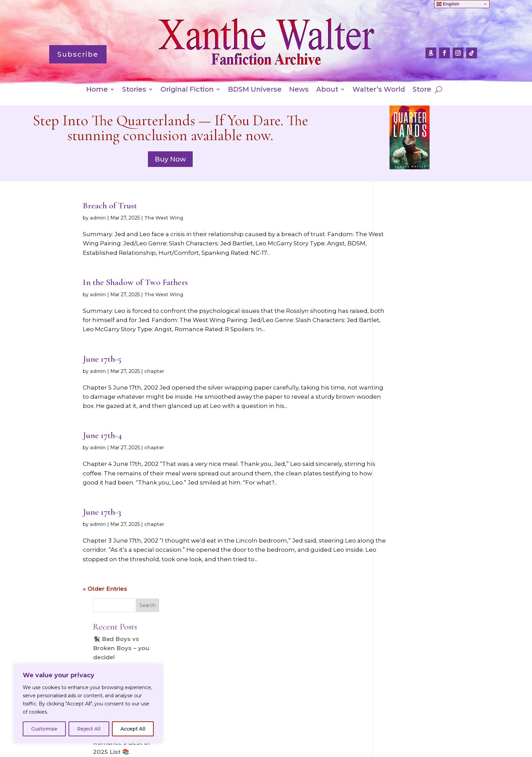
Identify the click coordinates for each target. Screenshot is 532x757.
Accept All (133, 729)
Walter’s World (379, 90)
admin (98, 218)
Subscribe (78, 54)
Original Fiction (187, 90)
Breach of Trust (110, 205)
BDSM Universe (255, 90)
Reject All (89, 729)
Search (437, 208)
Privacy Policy (231, 737)
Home (97, 90)
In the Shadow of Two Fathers (135, 282)
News (299, 90)
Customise (44, 729)
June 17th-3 (102, 521)
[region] (88, 704)
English (448, 4)
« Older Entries (105, 598)
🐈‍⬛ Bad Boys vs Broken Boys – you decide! (411, 251)
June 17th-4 (102, 444)
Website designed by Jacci (266, 752)
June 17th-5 (102, 359)
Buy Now (170, 159)
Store (422, 90)
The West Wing (164, 218)
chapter (154, 371)
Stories (134, 90)
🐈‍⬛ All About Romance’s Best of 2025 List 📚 (412, 345)
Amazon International (289, 737)
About (327, 90)
